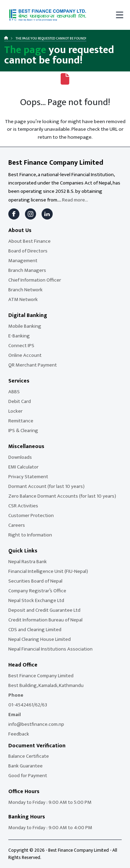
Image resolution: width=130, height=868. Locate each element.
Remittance (21, 421)
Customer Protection (31, 515)
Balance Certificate (29, 756)
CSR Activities (23, 506)
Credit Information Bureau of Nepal (45, 620)
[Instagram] (31, 214)
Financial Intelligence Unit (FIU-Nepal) (48, 571)
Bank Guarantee (25, 766)
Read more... (75, 200)
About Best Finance (29, 241)
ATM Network (23, 299)
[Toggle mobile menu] (120, 15)
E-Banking (19, 336)
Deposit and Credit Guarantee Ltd (44, 610)
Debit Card (20, 401)
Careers (17, 525)
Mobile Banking (25, 326)
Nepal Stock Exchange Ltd (36, 600)
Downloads (20, 457)
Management (23, 261)
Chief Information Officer (35, 280)
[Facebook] (14, 214)
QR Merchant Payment (33, 365)
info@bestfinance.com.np (36, 724)
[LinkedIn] (47, 214)
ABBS (14, 392)
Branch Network (25, 290)
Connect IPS (21, 346)
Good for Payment (28, 776)
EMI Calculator (23, 467)
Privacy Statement (28, 477)
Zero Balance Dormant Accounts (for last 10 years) (62, 496)
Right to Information (30, 535)
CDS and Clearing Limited (35, 630)
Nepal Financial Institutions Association (50, 649)
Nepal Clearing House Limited (40, 639)
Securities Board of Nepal (35, 581)
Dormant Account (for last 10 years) (46, 486)
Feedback (19, 734)
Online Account (25, 355)
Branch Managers (27, 270)
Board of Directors (28, 251)
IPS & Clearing (23, 431)
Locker (15, 411)
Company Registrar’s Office (37, 591)
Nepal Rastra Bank (28, 562)
